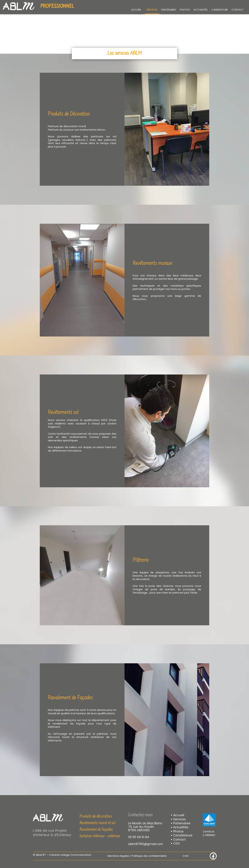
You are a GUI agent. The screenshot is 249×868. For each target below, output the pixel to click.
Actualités (201, 10)
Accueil (136, 10)
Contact (238, 10)
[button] (137, 10)
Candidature (220, 10)
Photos (185, 10)
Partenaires (169, 10)
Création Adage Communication (70, 855)
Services (152, 10)
